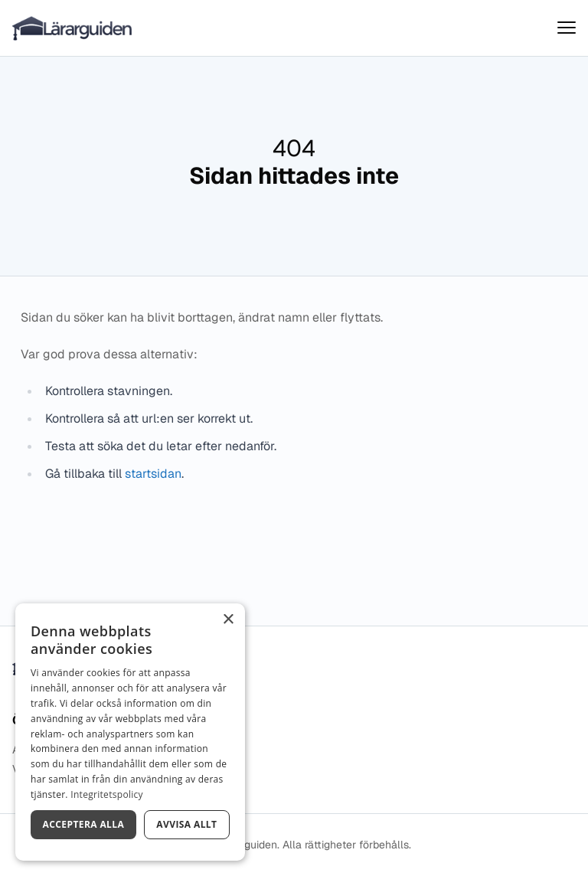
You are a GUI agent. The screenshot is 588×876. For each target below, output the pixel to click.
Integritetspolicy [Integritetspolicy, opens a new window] (107, 794)
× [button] (228, 620)
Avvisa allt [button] (186, 824)
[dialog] (130, 732)
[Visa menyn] (567, 28)
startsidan (153, 474)
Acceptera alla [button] (84, 824)
